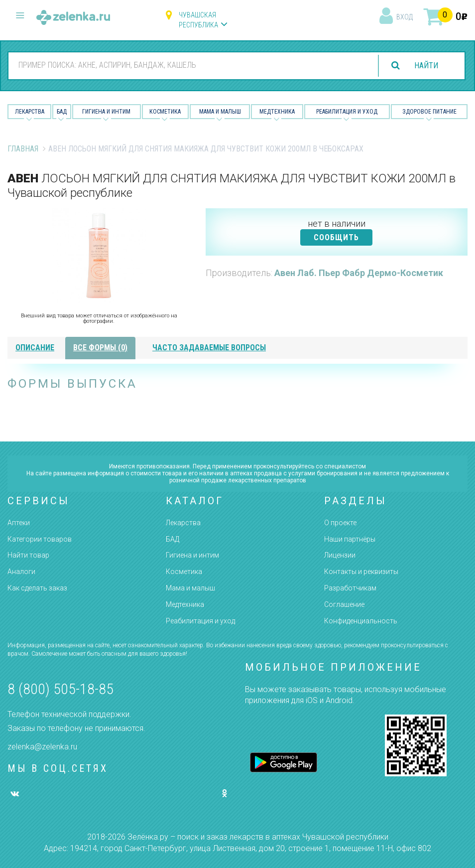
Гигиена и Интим (106, 112)
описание (35, 348)
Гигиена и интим (192, 555)
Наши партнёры (350, 539)
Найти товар (28, 555)
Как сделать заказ (37, 588)
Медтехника (277, 112)
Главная (23, 149)
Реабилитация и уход (347, 112)
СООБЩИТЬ (336, 237)
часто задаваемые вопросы (209, 348)
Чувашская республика (198, 20)
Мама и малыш (220, 112)
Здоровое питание (429, 112)
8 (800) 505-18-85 (60, 689)
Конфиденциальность (361, 621)
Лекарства (30, 112)
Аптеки (19, 523)
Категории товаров (40, 539)
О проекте (340, 523)
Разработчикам (350, 588)
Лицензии (340, 555)
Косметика (165, 112)
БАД (62, 112)
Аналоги (21, 572)
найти (426, 66)
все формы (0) (100, 348)
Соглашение (344, 604)
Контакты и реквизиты (361, 572)
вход (405, 17)
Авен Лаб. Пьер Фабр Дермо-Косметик (359, 273)
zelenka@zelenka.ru (42, 747)
